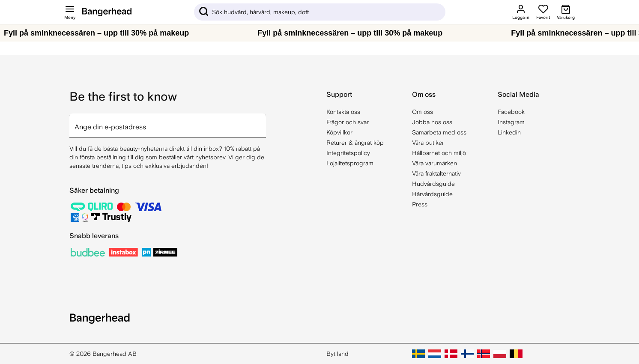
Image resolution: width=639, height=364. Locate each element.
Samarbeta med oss (439, 132)
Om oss (423, 112)
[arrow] (263, 120)
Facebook (511, 112)
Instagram (511, 122)
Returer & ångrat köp (355, 143)
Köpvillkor (339, 132)
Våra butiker (428, 143)
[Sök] (320, 12)
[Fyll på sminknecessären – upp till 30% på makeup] (319, 33)
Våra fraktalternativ (436, 173)
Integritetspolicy (348, 153)
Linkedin (509, 132)
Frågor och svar (348, 122)
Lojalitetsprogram (350, 163)
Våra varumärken (434, 163)
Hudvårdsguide (433, 184)
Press (420, 204)
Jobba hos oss (432, 122)
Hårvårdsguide (432, 194)
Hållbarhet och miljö (439, 153)
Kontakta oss (343, 112)
